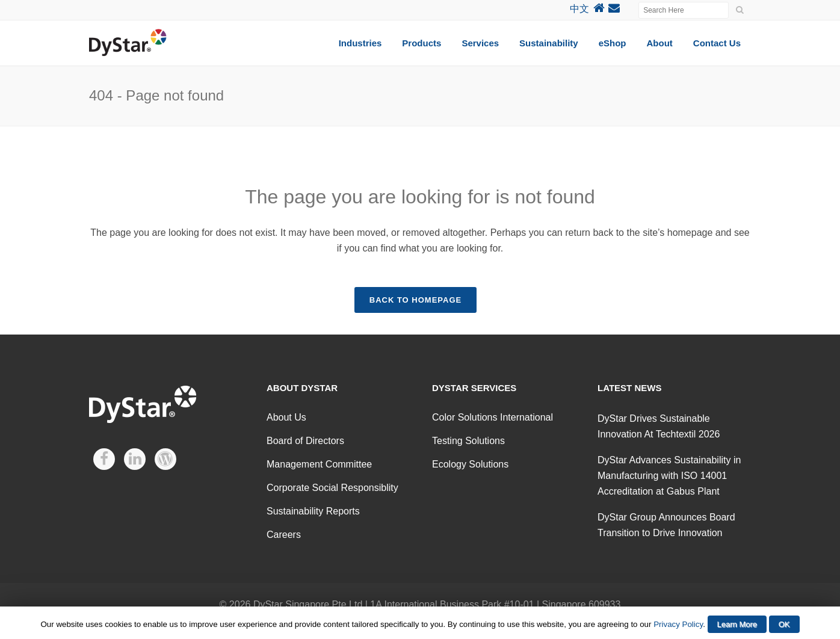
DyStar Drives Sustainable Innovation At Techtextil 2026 (659, 426)
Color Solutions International (493, 417)
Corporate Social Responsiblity (332, 488)
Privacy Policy (678, 624)
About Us (286, 417)
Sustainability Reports (313, 511)
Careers (284, 535)
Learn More (737, 624)
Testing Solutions (468, 441)
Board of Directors (305, 441)
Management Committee (319, 464)
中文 (579, 9)
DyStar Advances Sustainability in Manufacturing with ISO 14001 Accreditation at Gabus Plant (669, 476)
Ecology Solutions (470, 464)
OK (784, 624)
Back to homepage (415, 300)
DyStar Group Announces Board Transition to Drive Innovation (666, 525)
